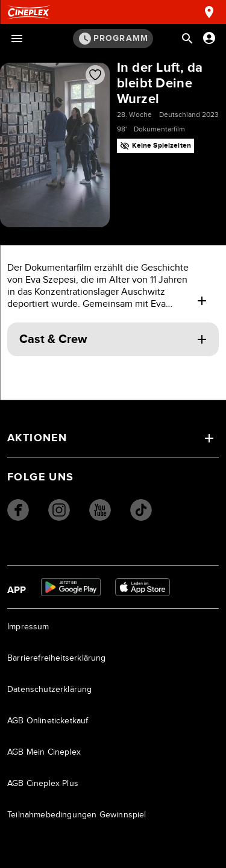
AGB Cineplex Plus (43, 784)
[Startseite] (29, 12)
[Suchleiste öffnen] (187, 39)
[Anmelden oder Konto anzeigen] (209, 38)
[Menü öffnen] (17, 39)
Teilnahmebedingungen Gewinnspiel (77, 815)
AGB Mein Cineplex (44, 752)
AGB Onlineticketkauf (48, 721)
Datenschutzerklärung (50, 690)
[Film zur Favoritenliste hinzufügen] (95, 75)
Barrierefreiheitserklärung (57, 658)
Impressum (28, 627)
